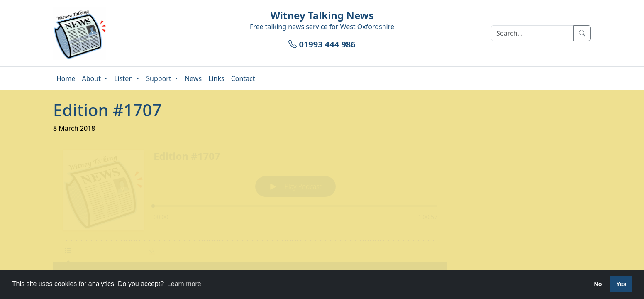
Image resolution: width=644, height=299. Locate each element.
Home (66, 78)
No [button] (598, 284)
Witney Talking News (322, 15)
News (193, 78)
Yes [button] (621, 284)
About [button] (93, 78)
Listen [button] (124, 78)
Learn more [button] (184, 284)
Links (216, 78)
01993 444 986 (322, 44)
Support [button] (160, 78)
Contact (243, 78)
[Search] (532, 33)
